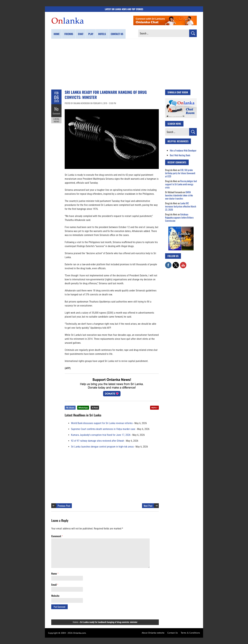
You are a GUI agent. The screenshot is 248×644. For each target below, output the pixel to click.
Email (55, 585)
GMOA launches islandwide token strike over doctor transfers (179, 195)
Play (91, 34)
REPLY (154, 408)
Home (57, 34)
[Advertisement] (124, 64)
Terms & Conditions (190, 633)
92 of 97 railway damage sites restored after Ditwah (98, 441)
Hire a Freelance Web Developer (183, 150)
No (56, 109)
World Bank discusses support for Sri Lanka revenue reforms (102, 423)
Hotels (102, 34)
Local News (56, 120)
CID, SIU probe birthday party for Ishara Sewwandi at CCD (180, 173)
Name (55, 573)
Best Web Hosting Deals (180, 155)
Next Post (148, 506)
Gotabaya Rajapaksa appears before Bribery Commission (179, 217)
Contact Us (173, 633)
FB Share (70, 408)
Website (55, 596)
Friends (69, 34)
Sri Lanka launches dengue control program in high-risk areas (102, 447)
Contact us (117, 34)
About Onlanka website (153, 633)
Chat (81, 34)
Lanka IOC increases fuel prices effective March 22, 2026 (181, 206)
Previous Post (64, 506)
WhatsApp (83, 408)
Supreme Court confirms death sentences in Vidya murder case (103, 429)
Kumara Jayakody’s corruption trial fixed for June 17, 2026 (101, 435)
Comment (56, 113)
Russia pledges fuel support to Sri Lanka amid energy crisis (181, 184)
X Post (95, 408)
